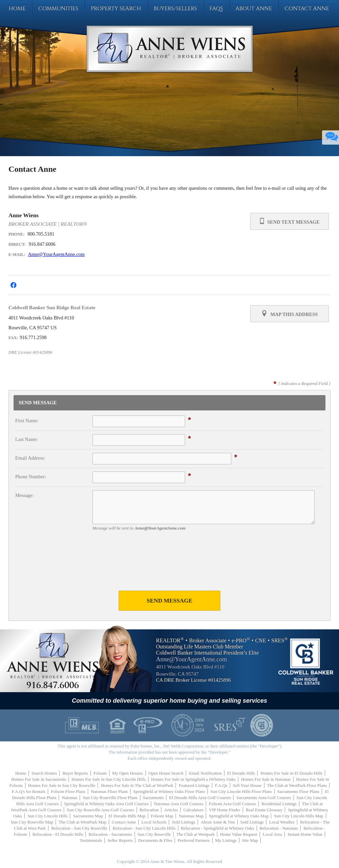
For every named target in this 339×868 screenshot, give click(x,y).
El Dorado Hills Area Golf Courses (200, 798)
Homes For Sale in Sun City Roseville (62, 785)
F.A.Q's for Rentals (29, 791)
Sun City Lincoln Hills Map (298, 816)
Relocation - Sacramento (110, 834)
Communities (58, 8)
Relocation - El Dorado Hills (58, 834)
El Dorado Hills (241, 773)
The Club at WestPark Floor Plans (297, 785)
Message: (24, 495)
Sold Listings (184, 822)
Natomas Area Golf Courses (179, 804)
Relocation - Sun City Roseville (79, 828)
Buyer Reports (75, 773)
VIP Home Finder (225, 810)
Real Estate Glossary (264, 810)
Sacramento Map (88, 816)
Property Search (116, 8)
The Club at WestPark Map (83, 822)
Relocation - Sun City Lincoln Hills (144, 828)
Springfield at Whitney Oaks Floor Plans (169, 791)
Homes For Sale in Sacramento (39, 779)
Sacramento (153, 798)
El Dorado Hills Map (127, 816)
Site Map (250, 840)
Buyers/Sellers (175, 8)
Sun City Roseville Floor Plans (110, 798)
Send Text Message (290, 221)
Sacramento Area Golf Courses (264, 798)
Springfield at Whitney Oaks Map (239, 816)
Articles (171, 810)
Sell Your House (247, 785)
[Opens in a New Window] (13, 285)
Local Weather (282, 822)
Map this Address (289, 313)
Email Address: (30, 458)
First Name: (27, 421)
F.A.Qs (221, 785)
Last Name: (27, 439)
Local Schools (154, 822)
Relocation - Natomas (279, 828)
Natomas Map (191, 816)
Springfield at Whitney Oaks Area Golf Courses (106, 804)
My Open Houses (128, 773)
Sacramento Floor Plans (298, 791)
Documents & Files (155, 840)
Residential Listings (279, 804)
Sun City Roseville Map (32, 822)
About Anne (254, 8)
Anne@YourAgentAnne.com (56, 254)
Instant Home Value (305, 834)
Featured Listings (194, 785)
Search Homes (44, 773)
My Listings (226, 840)
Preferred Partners (194, 840)
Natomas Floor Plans (109, 791)
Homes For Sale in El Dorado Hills (291, 773)
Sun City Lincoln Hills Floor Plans (241, 791)
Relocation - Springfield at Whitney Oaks (218, 828)
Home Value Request (239, 834)
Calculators (193, 810)
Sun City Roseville (154, 834)
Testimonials (91, 840)
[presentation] (169, 565)
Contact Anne (307, 8)
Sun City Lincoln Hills (47, 816)
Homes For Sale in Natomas (266, 779)
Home (17, 8)
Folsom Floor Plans (68, 791)
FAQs (216, 8)
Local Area (272, 834)
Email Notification (205, 773)
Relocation (149, 810)
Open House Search (166, 773)
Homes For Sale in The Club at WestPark (137, 785)
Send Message (170, 601)
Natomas (69, 798)
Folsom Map (162, 816)
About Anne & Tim (218, 822)
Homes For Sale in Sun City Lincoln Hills (108, 779)
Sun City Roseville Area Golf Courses (100, 810)
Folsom (100, 773)
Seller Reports (120, 840)
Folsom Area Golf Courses (232, 804)
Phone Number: (31, 477)
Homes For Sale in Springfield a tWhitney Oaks (194, 779)
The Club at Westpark (195, 834)
